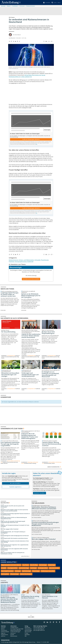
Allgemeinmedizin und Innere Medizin (11, 565)
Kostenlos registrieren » (16, 487)
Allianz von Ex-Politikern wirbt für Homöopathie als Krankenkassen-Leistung (13, 553)
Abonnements (28, 632)
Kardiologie (33, 568)
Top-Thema (26, 565)
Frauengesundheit (13, 568)
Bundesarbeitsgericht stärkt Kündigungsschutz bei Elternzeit (15, 536)
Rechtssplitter (5, 574)
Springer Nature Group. (30, 642)
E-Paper (27, 633)
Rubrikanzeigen (28, 630)
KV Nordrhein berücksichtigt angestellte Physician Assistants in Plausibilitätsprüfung (15, 514)
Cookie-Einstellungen (15, 632)
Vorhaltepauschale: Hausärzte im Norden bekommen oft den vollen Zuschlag (15, 542)
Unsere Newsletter (8, 562)
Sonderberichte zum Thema (12, 429)
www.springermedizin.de (39, 627)
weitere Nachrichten (26, 556)
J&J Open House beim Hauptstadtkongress (48, 333)
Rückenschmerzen (13, 260)
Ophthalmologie (26, 571)
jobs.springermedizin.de (39, 630)
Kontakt (12, 635)
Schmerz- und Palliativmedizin (26, 260)
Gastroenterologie (24, 568)
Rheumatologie (14, 574)
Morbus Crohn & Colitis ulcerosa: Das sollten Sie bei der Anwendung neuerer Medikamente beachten (9, 600)
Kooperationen (5, 635)
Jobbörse (3, 636)
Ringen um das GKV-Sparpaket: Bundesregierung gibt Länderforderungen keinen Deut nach (13, 522)
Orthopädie (37, 260)
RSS (26, 636)
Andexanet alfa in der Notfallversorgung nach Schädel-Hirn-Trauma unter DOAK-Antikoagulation (30, 436)
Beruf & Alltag (34, 565)
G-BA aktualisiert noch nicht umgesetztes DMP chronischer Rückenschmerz (14, 549)
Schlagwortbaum (14, 627)
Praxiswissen (4, 630)
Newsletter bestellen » (40, 493)
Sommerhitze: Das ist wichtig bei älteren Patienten (30, 597)
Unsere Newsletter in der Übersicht (50, 597)
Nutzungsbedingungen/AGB (17, 629)
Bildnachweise (14, 636)
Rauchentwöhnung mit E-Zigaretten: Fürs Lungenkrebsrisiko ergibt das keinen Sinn (15, 545)
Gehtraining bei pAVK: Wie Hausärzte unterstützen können (14, 538)
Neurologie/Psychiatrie (7, 571)
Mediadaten (27, 627)
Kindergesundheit (43, 568)
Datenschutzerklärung (15, 630)
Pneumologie (36, 571)
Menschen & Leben (54, 568)
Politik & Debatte (5, 632)
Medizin (3, 629)
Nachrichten (5, 503)
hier (36, 144)
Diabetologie (52, 565)
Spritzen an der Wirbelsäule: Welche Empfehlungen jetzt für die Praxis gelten (31, 296)
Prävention (12, 262)
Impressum (13, 633)
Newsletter (27, 635)
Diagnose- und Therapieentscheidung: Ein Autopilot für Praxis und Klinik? (15, 526)
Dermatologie (43, 565)
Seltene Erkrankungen (26, 574)
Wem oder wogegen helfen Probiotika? (10, 529)
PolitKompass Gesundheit (48, 571)
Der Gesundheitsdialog (8, 332)
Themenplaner (28, 629)
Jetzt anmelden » (15, 483)
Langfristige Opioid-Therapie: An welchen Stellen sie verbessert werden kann (10, 294)
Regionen (3, 633)
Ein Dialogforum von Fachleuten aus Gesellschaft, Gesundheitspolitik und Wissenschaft (50, 374)
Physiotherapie (45, 260)
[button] (59, 3)
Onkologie (18, 571)
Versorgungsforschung (21, 262)
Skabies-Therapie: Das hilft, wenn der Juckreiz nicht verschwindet (12, 506)
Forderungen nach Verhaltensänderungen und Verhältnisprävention (30, 375)
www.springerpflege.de (39, 629)
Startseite (3, 627)
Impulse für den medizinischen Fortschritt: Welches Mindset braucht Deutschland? (31, 336)
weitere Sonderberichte (54, 467)
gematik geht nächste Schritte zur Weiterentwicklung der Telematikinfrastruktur (14, 518)
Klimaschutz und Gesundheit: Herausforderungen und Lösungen (10, 375)
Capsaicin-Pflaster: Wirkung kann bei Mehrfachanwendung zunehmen (51, 444)
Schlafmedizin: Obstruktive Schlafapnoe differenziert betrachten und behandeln (44, 508)
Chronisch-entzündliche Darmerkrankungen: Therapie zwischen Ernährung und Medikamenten (45, 524)
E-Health (4, 568)
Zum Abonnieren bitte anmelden (31, 279)
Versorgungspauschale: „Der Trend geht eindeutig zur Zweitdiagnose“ (13, 532)
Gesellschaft (30, 262)
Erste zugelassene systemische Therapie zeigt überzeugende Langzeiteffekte (10, 444)
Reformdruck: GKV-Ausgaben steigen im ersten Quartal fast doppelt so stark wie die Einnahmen (14, 510)
